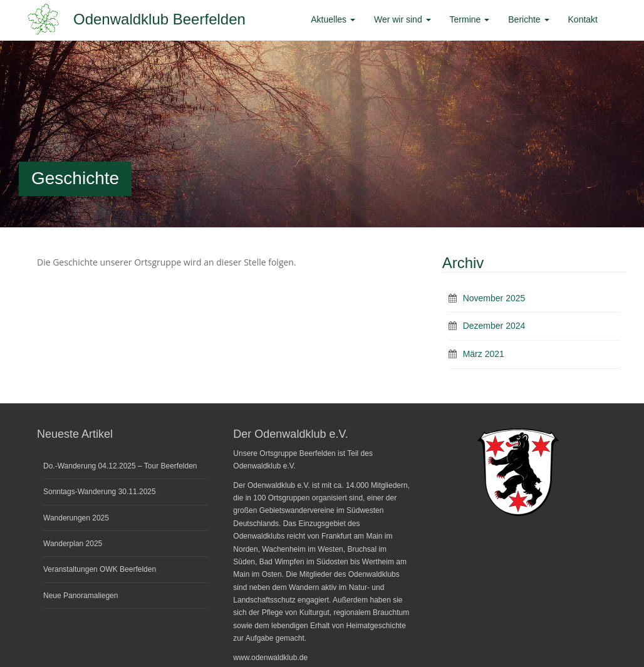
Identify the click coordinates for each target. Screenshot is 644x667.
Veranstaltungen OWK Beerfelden (100, 569)
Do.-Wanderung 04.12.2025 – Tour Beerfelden (120, 466)
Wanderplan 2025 (73, 544)
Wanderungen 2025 (76, 518)
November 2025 (494, 298)
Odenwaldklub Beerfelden (159, 19)
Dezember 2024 (494, 326)
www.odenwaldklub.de (270, 658)
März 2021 (484, 354)
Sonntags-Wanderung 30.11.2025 (100, 492)
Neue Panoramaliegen (80, 596)
